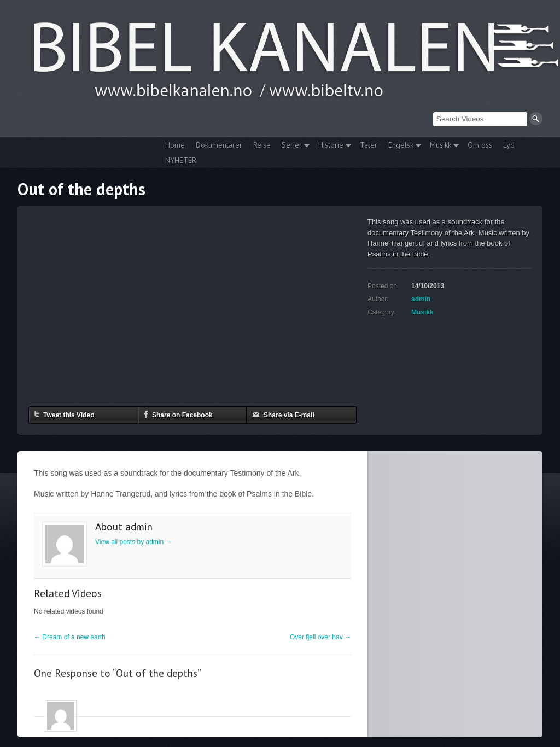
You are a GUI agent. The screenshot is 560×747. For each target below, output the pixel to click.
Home (175, 145)
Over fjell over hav (320, 637)
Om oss (480, 145)
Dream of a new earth (70, 637)
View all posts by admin (134, 542)
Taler (369, 145)
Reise (262, 145)
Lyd (509, 145)
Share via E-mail (283, 414)
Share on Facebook (178, 414)
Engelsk (402, 146)
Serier (293, 146)
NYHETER (181, 160)
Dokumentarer (219, 145)
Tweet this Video (65, 414)
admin (421, 299)
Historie (332, 146)
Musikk (442, 146)
